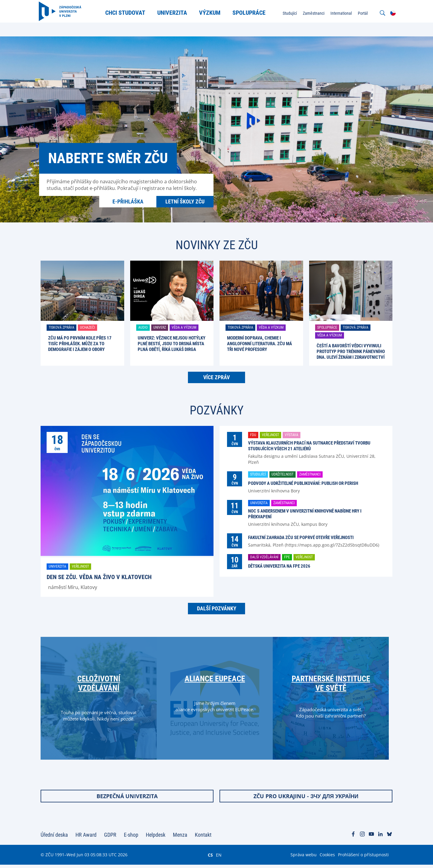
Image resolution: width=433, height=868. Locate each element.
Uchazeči (88, 327)
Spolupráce (327, 327)
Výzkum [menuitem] (211, 13)
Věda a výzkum (184, 327)
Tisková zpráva (61, 327)
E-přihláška (128, 201)
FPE (287, 557)
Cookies (327, 858)
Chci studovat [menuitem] (126, 13)
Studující (258, 474)
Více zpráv (216, 377)
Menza (180, 838)
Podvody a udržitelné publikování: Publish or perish (303, 483)
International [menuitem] (339, 13)
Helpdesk (156, 838)
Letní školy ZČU (185, 201)
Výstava (292, 435)
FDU (253, 435)
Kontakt (203, 838)
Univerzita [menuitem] (173, 13)
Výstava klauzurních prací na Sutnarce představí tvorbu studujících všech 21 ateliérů (309, 446)
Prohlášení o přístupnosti (363, 858)
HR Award (86, 838)
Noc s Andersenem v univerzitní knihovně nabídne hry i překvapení (305, 514)
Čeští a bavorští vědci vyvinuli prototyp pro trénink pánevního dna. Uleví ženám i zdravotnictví (351, 352)
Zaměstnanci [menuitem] (312, 13)
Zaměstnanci (310, 474)
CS (210, 858)
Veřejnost (80, 566)
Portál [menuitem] (361, 13)
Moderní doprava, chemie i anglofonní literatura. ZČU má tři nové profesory (259, 344)
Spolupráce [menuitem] (250, 13)
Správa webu (304, 858)
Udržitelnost (283, 474)
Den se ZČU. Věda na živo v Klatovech (99, 577)
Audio (143, 327)
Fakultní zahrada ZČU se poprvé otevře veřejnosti (301, 538)
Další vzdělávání (264, 557)
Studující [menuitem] (288, 13)
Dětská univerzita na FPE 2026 (279, 566)
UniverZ (160, 327)
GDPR (110, 838)
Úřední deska (54, 838)
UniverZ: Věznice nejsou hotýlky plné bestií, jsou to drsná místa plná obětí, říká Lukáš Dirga (172, 344)
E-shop (131, 838)
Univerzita (57, 566)
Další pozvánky (217, 608)
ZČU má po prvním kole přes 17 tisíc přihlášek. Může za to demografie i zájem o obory (80, 344)
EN (219, 858)
